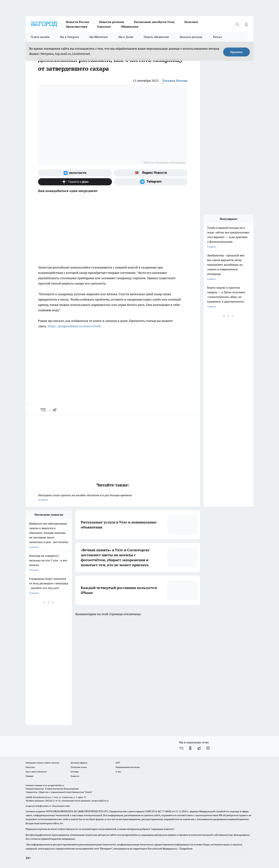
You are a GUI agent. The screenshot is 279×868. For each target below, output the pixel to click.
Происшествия (77, 27)
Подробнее (186, 849)
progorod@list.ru (100, 801)
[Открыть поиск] (237, 24)
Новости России (77, 22)
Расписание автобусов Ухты (154, 22)
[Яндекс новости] (151, 173)
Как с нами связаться (36, 772)
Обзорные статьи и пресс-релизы (42, 763)
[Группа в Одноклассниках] (190, 748)
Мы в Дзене (126, 37)
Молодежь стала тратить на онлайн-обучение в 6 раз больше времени (113, 498)
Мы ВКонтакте (99, 37)
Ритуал (218, 37)
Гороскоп (104, 27)
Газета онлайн (40, 37)
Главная (29, 776)
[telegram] (56, 410)
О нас (118, 772)
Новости (75, 776)
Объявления (130, 27)
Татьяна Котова (175, 81)
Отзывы (75, 772)
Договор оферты (79, 763)
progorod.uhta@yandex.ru (39, 806)
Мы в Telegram (69, 37)
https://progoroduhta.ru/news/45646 (74, 326)
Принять (237, 52)
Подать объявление (156, 37)
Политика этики (79, 767)
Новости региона (112, 22)
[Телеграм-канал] (151, 182)
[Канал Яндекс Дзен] (75, 182)
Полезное (191, 22)
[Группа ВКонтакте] (75, 173)
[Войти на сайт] (246, 24)
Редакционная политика (128, 767)
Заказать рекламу (191, 37)
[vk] (44, 410)
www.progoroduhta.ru (54, 785)
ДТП (118, 763)
